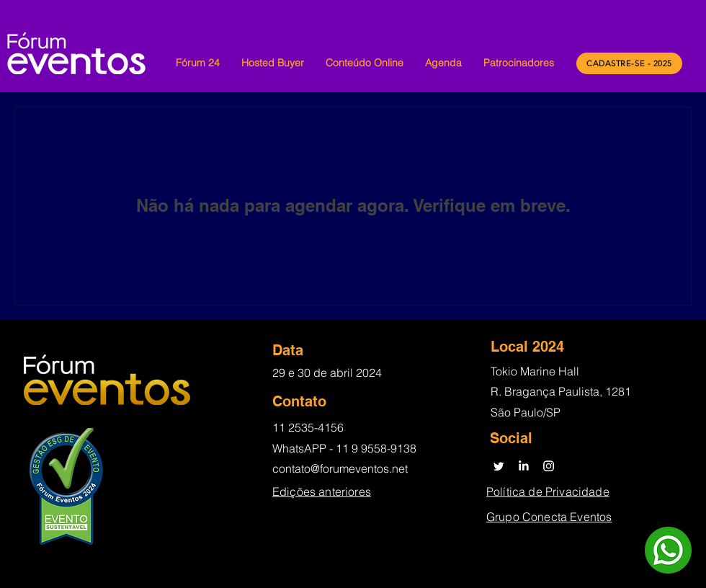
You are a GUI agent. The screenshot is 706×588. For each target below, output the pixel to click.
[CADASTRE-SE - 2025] (629, 63)
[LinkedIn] (523, 466)
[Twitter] (498, 466)
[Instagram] (549, 466)
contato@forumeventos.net (340, 468)
